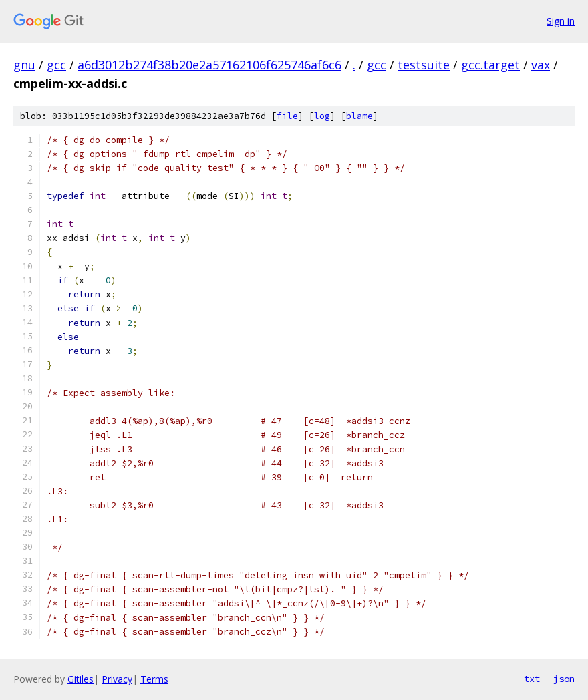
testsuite (424, 65)
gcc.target (490, 65)
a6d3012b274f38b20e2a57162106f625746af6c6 (209, 65)
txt (532, 679)
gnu (24, 65)
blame (359, 116)
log (322, 116)
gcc (56, 65)
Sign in (561, 21)
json (564, 679)
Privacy (117, 679)
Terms (154, 679)
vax (541, 65)
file (287, 116)
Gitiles (81, 679)
